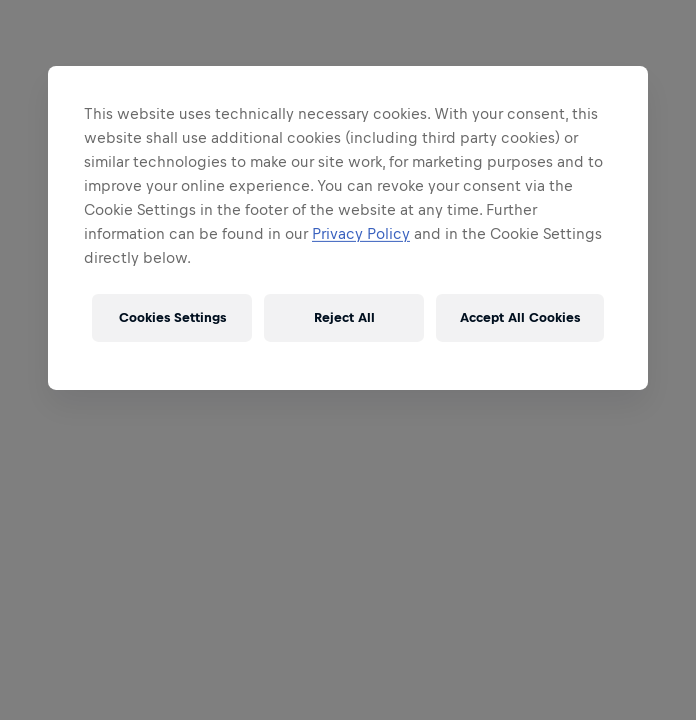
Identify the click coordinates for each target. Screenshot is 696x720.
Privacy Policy (361, 233)
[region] (348, 228)
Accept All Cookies (520, 317)
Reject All (344, 317)
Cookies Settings (172, 317)
